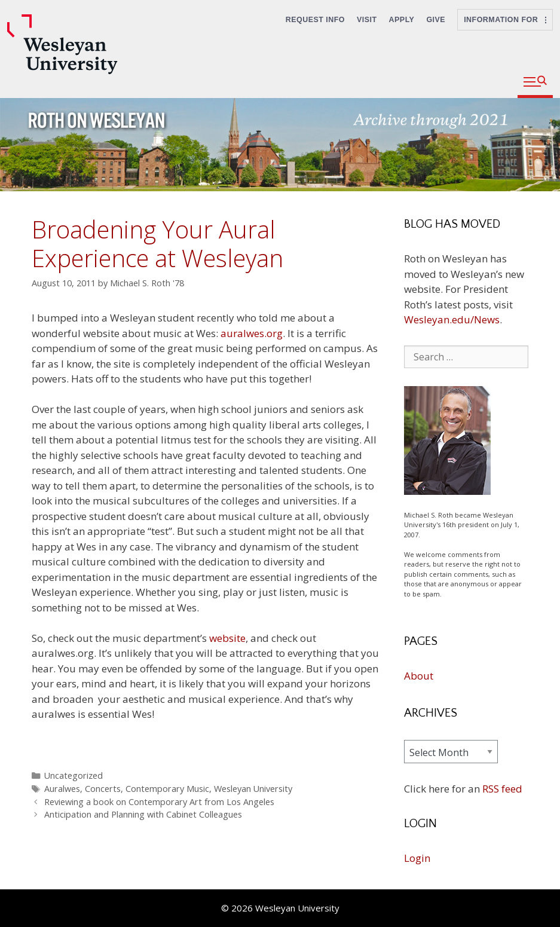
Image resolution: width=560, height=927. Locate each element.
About (419, 676)
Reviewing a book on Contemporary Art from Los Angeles (159, 802)
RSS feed (502, 789)
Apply (402, 20)
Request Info (315, 20)
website (227, 638)
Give (436, 20)
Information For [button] (505, 20)
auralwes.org (250, 333)
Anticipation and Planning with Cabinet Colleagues (143, 814)
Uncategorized (74, 775)
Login (417, 858)
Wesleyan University (253, 789)
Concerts (103, 789)
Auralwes (62, 789)
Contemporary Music (167, 789)
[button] (535, 82)
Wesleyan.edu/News (452, 319)
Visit (367, 20)
